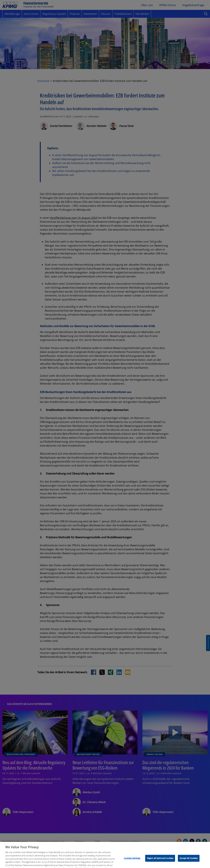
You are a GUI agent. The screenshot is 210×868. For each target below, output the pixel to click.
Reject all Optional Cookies (160, 864)
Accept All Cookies (189, 864)
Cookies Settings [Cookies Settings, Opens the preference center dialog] (132, 864)
